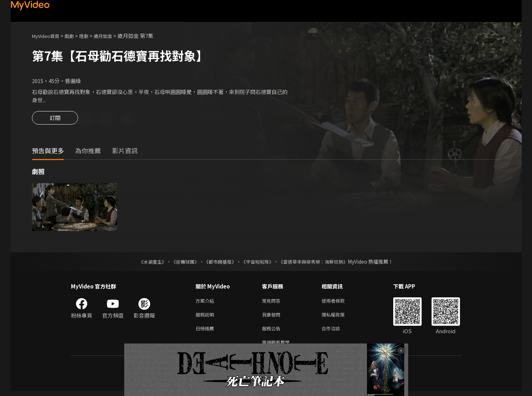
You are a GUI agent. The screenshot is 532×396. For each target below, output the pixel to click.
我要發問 (273, 317)
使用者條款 (339, 302)
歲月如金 (112, 36)
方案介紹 (206, 302)
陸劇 (91, 36)
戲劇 (75, 36)
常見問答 (273, 302)
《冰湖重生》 (147, 263)
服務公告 (273, 332)
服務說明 (206, 317)
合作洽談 (336, 332)
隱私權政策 (339, 317)
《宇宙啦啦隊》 (258, 263)
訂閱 (55, 120)
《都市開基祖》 (219, 263)
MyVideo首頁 (48, 36)
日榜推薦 (206, 332)
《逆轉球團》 (181, 263)
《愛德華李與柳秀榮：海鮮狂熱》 (318, 263)
